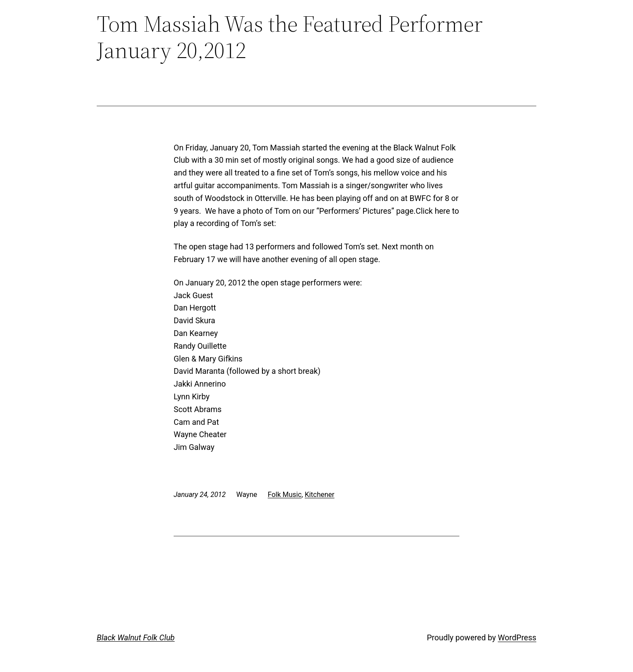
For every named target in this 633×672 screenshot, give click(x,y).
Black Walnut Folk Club (136, 637)
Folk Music (285, 495)
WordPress (517, 637)
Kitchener (320, 495)
